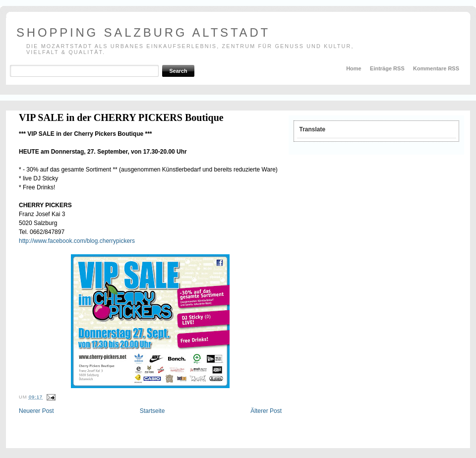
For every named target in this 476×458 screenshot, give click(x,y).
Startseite (152, 411)
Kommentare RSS (436, 68)
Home (354, 68)
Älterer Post (266, 411)
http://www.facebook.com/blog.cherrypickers (77, 241)
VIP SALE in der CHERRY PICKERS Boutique (121, 117)
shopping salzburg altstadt (143, 32)
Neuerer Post (36, 411)
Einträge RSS (387, 68)
